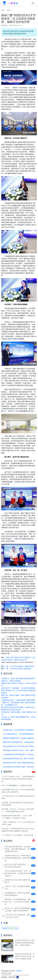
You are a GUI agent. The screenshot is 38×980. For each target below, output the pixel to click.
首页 (3, 10)
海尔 (17, 928)
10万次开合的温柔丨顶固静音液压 (22, 666)
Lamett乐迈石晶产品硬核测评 (21, 669)
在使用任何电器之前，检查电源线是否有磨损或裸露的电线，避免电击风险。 (18, 858)
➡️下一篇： (5, 669)
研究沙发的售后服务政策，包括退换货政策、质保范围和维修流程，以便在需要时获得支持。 (18, 849)
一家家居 (18, 971)
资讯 (9, 10)
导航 (10, 973)
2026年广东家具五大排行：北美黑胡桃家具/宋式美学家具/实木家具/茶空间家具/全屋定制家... (18, 779)
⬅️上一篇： (5, 666)
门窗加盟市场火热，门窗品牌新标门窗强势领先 (18, 700)
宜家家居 (5, 928)
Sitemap (4, 973)
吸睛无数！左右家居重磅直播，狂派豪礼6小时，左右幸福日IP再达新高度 (18, 902)
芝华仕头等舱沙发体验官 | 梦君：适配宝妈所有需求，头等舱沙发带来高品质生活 (18, 873)
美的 (11, 928)
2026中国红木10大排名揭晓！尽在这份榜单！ (18, 835)
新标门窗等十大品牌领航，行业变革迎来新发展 (18, 688)
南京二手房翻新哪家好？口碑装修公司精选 (17, 785)
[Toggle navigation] (33, 3)
